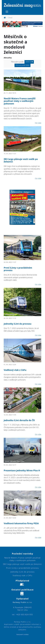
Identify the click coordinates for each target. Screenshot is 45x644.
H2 (29, 62)
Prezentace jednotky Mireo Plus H (22, 470)
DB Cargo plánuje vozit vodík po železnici (21, 160)
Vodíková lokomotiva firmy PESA (21, 523)
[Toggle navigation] (7, 12)
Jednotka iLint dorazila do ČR (19, 420)
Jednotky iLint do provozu (18, 324)
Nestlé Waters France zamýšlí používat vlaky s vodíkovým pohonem (20, 101)
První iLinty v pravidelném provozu (18, 269)
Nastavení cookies (22, 634)
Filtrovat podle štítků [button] (22, 65)
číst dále (38, 123)
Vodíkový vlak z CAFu (15, 370)
